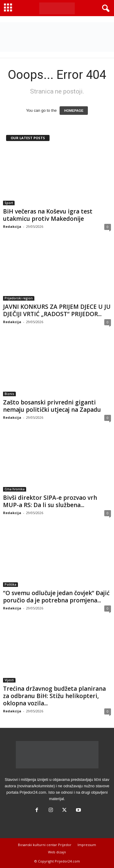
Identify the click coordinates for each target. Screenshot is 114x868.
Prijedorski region (19, 298)
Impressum (87, 845)
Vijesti (9, 680)
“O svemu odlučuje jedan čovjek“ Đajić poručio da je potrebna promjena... (56, 597)
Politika (10, 584)
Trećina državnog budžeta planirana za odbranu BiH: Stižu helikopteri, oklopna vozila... (54, 696)
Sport (9, 203)
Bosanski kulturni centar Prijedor (45, 845)
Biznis (9, 394)
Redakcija (12, 226)
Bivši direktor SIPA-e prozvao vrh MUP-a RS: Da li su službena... (50, 501)
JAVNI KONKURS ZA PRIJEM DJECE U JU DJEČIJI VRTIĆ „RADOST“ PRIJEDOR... (57, 310)
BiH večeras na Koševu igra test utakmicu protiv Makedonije (48, 215)
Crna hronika (15, 489)
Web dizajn (57, 852)
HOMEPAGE (74, 111)
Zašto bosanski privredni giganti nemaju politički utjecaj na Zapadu (52, 406)
